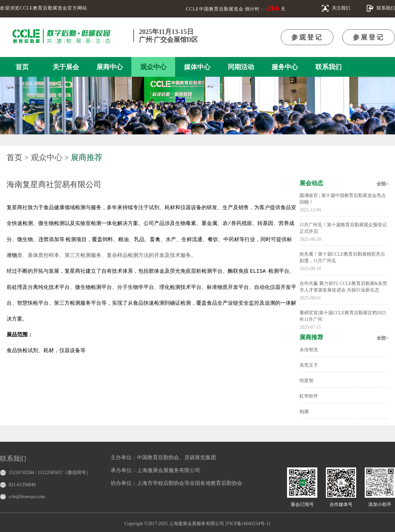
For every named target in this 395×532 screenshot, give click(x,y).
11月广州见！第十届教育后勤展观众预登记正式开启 (343, 228)
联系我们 (329, 67)
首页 (22, 67)
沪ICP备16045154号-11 (248, 524)
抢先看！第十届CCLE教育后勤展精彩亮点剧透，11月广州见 (342, 257)
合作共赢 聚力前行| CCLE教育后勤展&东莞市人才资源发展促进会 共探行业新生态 (343, 287)
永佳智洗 (309, 350)
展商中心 (110, 67)
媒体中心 (197, 67)
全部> (382, 184)
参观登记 (307, 37)
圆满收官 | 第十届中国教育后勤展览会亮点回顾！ (343, 199)
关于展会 (66, 67)
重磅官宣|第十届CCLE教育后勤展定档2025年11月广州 (343, 316)
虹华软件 (309, 396)
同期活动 (241, 67)
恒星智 (306, 381)
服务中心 (285, 67)
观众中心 (153, 67)
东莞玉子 (309, 365)
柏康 (304, 412)
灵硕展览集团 (200, 457)
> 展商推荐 (84, 157)
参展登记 (369, 37)
